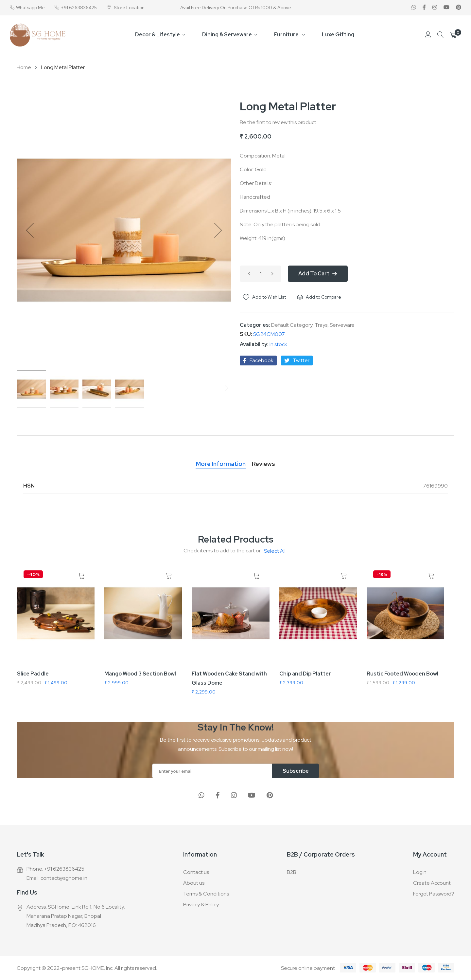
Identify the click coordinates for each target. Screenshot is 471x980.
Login (420, 872)
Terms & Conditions (206, 894)
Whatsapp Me (30, 8)
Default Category (292, 325)
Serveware (342, 325)
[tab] (218, 462)
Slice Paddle (33, 674)
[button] (30, 230)
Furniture (287, 35)
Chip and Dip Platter (305, 674)
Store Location (129, 8)
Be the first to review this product (278, 122)
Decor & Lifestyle (160, 35)
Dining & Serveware (228, 35)
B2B (292, 872)
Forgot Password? (434, 894)
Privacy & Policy (201, 905)
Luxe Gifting (337, 35)
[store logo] (38, 35)
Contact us (196, 872)
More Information (218, 464)
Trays (321, 325)
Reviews (266, 464)
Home (24, 67)
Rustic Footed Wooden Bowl (402, 674)
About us (194, 883)
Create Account (432, 883)
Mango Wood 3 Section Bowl (140, 674)
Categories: (255, 325)
